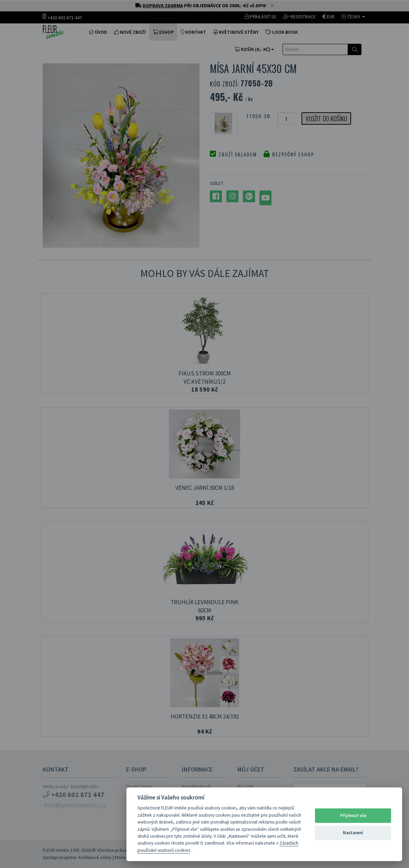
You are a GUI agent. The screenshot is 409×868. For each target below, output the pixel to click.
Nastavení (353, 833)
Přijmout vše (353, 815)
